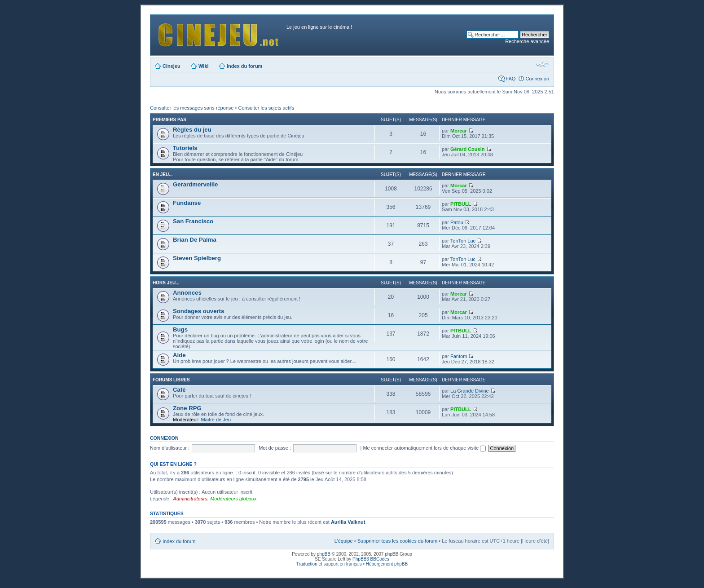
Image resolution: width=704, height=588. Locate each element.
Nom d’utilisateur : (170, 448)
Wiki (204, 66)
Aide (179, 355)
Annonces (187, 293)
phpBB (324, 554)
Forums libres (171, 380)
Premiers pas (169, 120)
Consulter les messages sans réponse (192, 108)
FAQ (510, 79)
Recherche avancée (527, 41)
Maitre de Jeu (216, 420)
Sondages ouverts (198, 311)
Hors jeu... (166, 283)
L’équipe (344, 541)
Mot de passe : (275, 448)
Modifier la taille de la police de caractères (543, 64)
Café (179, 390)
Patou (457, 222)
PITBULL (461, 204)
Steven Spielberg (197, 258)
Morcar (459, 131)
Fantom (459, 356)
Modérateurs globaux (233, 499)
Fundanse (187, 203)
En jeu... (163, 175)
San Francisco (193, 221)
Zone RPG (187, 408)
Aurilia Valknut (348, 522)
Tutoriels (185, 148)
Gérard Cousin (467, 149)
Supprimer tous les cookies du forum (398, 541)
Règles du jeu (192, 130)
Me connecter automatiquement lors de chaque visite (424, 448)
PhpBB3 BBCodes (371, 559)
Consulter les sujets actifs (266, 108)
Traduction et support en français (329, 564)
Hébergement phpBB (387, 564)
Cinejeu (172, 66)
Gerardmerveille (195, 184)
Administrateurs (190, 499)
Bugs (180, 329)
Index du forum (244, 66)
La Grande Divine (470, 391)
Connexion (537, 79)
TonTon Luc (463, 241)
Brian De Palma (195, 240)
